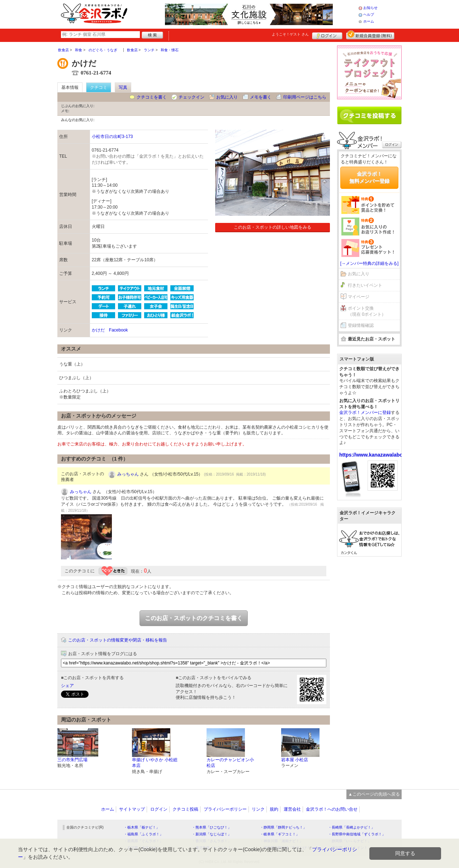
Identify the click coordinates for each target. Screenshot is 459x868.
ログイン (327, 35)
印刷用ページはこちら (305, 97)
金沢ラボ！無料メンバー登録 (369, 177)
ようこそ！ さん (290, 34)
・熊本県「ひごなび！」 (212, 827)
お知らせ (370, 8)
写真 (123, 87)
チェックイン (191, 97)
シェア (67, 686)
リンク (258, 809)
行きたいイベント (365, 285)
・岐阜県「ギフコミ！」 (280, 834)
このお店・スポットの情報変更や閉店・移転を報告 (118, 640)
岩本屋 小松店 (295, 760)
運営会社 (292, 809)
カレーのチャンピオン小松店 (230, 763)
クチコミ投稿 (185, 809)
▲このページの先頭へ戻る (374, 794)
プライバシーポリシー (225, 809)
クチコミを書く (152, 97)
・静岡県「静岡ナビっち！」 (283, 827)
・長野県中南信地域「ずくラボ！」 (357, 834)
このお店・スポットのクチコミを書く (194, 618)
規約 (274, 809)
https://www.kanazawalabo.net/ (376, 455)
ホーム (369, 21)
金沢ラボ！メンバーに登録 (365, 412)
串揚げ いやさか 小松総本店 (155, 763)
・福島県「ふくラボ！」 (143, 834)
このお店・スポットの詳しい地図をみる (273, 227)
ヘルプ (369, 15)
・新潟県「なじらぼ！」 (212, 834)
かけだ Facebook (110, 330)
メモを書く (261, 97)
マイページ (359, 297)
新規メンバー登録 (370, 35)
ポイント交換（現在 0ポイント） (367, 311)
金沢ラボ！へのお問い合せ (332, 809)
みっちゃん (128, 474)
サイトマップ (132, 809)
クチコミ (99, 87)
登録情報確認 (361, 325)
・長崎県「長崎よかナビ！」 (351, 827)
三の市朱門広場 (72, 760)
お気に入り (227, 97)
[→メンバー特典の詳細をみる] (370, 263)
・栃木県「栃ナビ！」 (142, 827)
